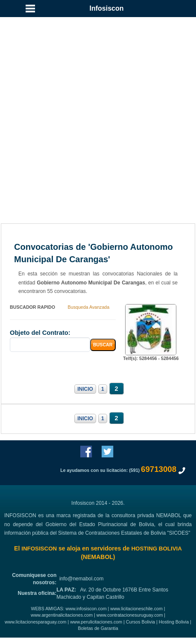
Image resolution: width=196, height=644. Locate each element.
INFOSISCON (39, 549)
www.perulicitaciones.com (96, 622)
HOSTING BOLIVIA (156, 549)
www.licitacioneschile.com (136, 609)
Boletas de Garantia (98, 628)
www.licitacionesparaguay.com (35, 622)
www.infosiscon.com (86, 609)
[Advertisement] (98, 111)
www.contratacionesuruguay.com (130, 615)
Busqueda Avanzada (89, 307)
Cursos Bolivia (140, 622)
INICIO (85, 389)
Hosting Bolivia (174, 622)
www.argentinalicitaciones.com (62, 615)
